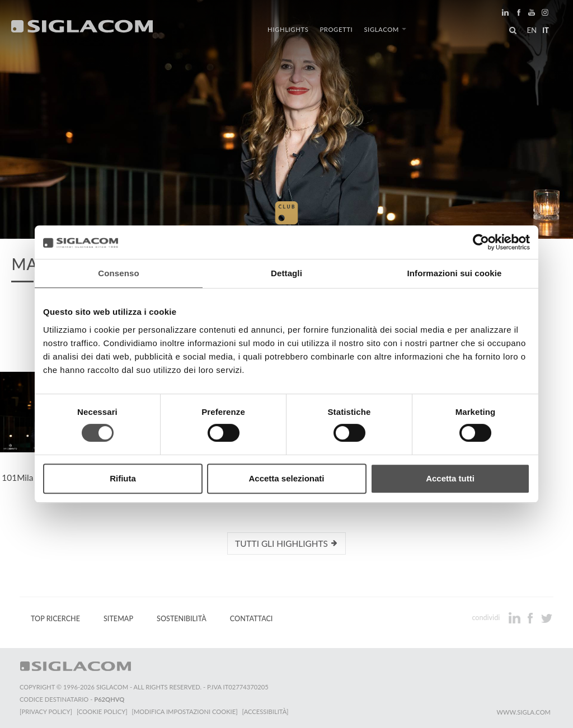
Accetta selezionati (286, 478)
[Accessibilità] (266, 712)
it (546, 30)
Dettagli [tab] (286, 273)
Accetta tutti (450, 478)
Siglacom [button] (385, 29)
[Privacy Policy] (46, 712)
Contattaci (252, 619)
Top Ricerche (55, 619)
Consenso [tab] (118, 273)
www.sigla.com (523, 712)
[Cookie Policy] (102, 712)
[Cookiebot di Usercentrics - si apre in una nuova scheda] (481, 242)
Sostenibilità (182, 619)
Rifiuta (123, 478)
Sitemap (118, 619)
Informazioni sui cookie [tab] (455, 273)
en (532, 30)
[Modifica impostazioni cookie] (185, 712)
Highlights (288, 29)
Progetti (336, 29)
